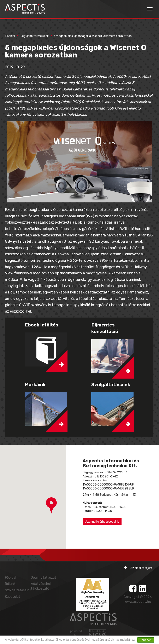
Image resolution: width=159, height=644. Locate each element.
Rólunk (10, 584)
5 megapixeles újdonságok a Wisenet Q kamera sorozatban (93, 36)
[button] (51, 505)
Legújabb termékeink (35, 36)
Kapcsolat (13, 597)
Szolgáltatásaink (18, 590)
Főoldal (10, 36)
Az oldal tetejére (138, 568)
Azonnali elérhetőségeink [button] (102, 522)
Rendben (146, 640)
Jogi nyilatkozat (43, 578)
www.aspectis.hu (138, 602)
